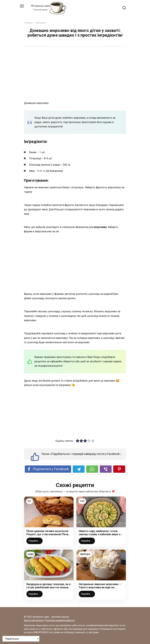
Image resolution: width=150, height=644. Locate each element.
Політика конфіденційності (60, 620)
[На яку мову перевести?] (21, 639)
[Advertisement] (75, 74)
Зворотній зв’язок (34, 620)
